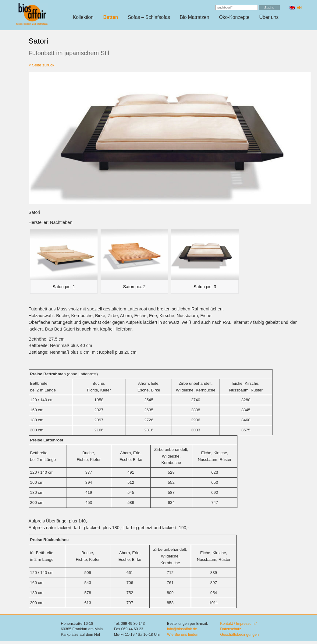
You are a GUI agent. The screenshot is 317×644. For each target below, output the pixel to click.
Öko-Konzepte (234, 17)
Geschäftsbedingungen (239, 635)
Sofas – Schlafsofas (149, 17)
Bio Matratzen (195, 17)
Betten (111, 17)
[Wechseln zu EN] (296, 8)
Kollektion (83, 17)
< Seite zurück (42, 65)
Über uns (269, 17)
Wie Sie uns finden (183, 635)
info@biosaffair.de (182, 629)
